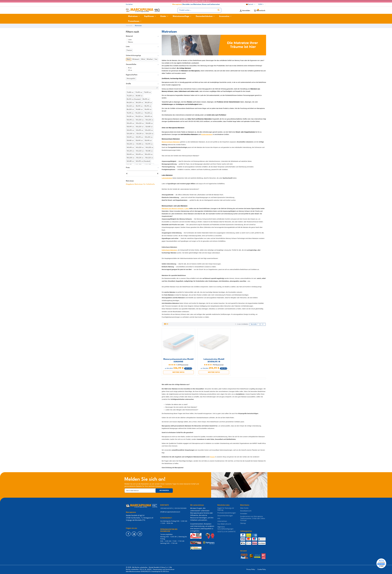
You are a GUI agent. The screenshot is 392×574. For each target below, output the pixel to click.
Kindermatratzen (207, 134)
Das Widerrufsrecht (224, 524)
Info (219, 518)
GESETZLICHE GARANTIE (226, 532)
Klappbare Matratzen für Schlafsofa (140, 184)
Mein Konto (244, 508)
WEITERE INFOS (178, 372)
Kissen (212, 457)
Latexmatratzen (167, 178)
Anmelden (244, 514)
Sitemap (243, 523)
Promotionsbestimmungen (227, 513)
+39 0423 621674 (166, 508)
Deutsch (251, 4)
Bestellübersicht (246, 511)
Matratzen (130, 181)
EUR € (261, 4)
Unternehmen (222, 521)
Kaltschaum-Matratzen (169, 250)
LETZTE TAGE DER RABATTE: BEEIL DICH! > (196, 1)
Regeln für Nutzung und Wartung (226, 509)
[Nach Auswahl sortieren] (255, 324)
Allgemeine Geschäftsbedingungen (225, 528)
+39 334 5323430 (180, 508)
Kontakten (129, 4)
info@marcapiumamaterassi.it (171, 512)
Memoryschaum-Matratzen (171, 142)
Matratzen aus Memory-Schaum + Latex (175, 209)
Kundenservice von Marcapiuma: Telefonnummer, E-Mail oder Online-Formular (253, 518)
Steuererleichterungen (225, 516)
